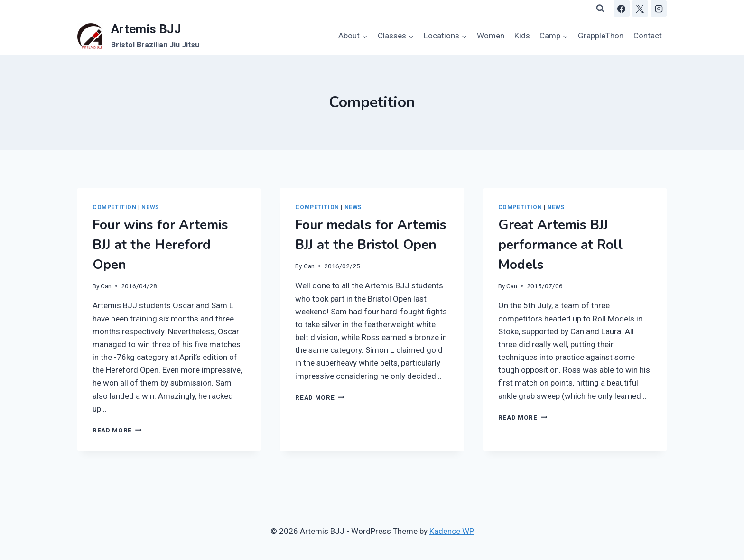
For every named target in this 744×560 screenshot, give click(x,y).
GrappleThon (601, 36)
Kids (522, 36)
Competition (115, 207)
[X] (640, 9)
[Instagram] (659, 9)
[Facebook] (622, 9)
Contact (648, 36)
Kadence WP (452, 531)
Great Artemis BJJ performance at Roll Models (561, 245)
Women (491, 36)
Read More (117, 430)
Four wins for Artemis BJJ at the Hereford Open (160, 245)
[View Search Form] (600, 9)
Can (106, 286)
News (150, 207)
